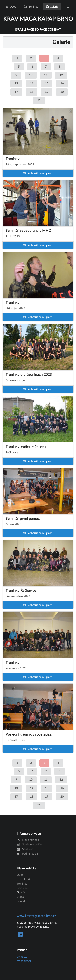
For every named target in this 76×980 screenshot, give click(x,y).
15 (47, 84)
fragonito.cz (24, 961)
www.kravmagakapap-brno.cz (36, 916)
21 (39, 100)
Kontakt (22, 901)
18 (32, 92)
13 (16, 84)
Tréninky (31, 7)
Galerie (52, 7)
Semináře (23, 888)
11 (46, 75)
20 (62, 92)
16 (62, 84)
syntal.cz (22, 957)
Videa (20, 897)
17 (16, 92)
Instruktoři (23, 879)
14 (32, 84)
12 (61, 75)
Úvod (11, 7)
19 (47, 92)
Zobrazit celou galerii (38, 173)
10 (31, 75)
